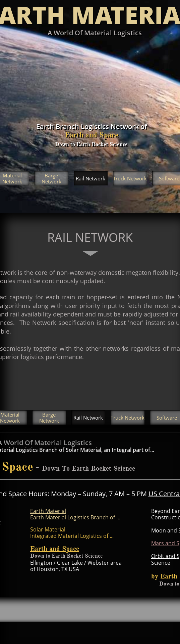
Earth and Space (55, 549)
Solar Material (48, 529)
